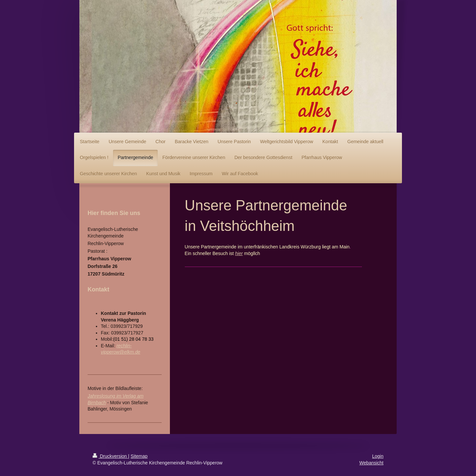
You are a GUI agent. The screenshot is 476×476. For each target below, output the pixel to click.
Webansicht (371, 463)
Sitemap (139, 456)
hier (239, 253)
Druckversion (110, 456)
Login (378, 456)
